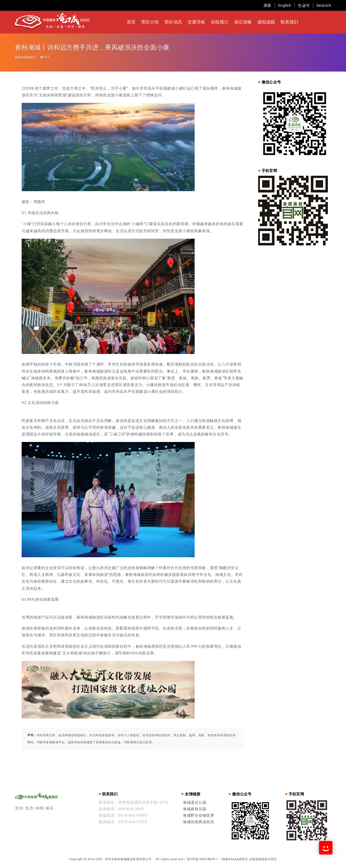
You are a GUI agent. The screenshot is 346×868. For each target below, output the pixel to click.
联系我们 (290, 22)
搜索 (267, 5)
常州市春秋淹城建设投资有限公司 (129, 859)
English (285, 5)
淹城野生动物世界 (198, 815)
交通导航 (197, 22)
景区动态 (173, 22)
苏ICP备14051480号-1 (203, 859)
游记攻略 (243, 22)
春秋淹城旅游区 (25, 57)
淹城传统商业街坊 (198, 822)
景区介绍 (150, 22)
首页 (131, 22)
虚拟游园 (266, 22)
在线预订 (220, 22)
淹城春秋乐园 (194, 809)
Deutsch (324, 5)
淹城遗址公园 (194, 802)
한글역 (304, 5)
